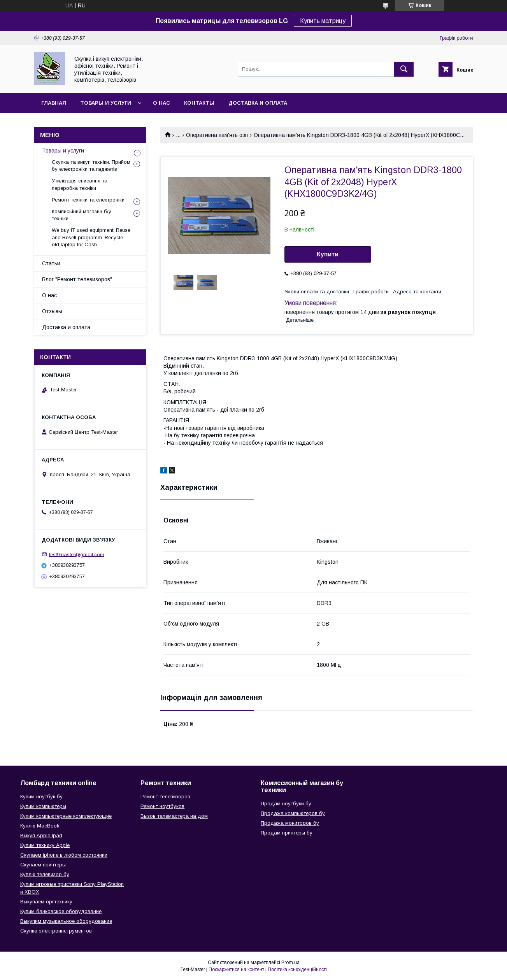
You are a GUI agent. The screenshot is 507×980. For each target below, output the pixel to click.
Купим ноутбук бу (41, 797)
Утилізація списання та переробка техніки (80, 184)
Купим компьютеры (43, 806)
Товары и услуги (106, 103)
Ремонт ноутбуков (162, 806)
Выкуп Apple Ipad (41, 835)
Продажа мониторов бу (290, 823)
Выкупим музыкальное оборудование (66, 921)
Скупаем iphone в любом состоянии (64, 855)
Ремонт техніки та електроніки (88, 200)
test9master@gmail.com (77, 554)
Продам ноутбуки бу (286, 804)
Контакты (199, 103)
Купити (328, 254)
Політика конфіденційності (297, 969)
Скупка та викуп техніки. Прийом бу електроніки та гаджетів (91, 166)
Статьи (51, 263)
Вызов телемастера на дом (174, 816)
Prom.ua (290, 962)
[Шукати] (404, 69)
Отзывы (52, 311)
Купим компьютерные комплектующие (66, 816)
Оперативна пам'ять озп (217, 135)
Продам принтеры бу (287, 833)
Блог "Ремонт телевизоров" (77, 279)
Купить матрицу (323, 21)
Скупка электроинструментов (56, 931)
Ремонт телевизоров (165, 797)
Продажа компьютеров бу (293, 813)
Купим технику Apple (45, 845)
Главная (54, 103)
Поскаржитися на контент (236, 969)
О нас (161, 103)
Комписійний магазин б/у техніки (82, 215)
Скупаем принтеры (43, 865)
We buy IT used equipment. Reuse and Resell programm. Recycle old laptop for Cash (91, 237)
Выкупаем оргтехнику (46, 902)
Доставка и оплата (258, 103)
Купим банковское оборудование (61, 911)
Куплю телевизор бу (45, 874)
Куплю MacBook (40, 826)
